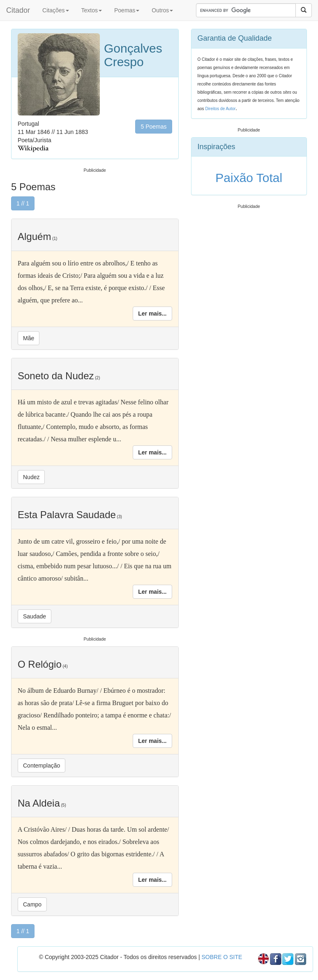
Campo (32, 904)
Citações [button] (55, 10)
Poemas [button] (127, 10)
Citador (18, 10)
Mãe (29, 338)
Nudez (31, 477)
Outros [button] (162, 10)
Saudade (35, 616)
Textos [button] (92, 10)
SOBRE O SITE (222, 957)
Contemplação (41, 766)
